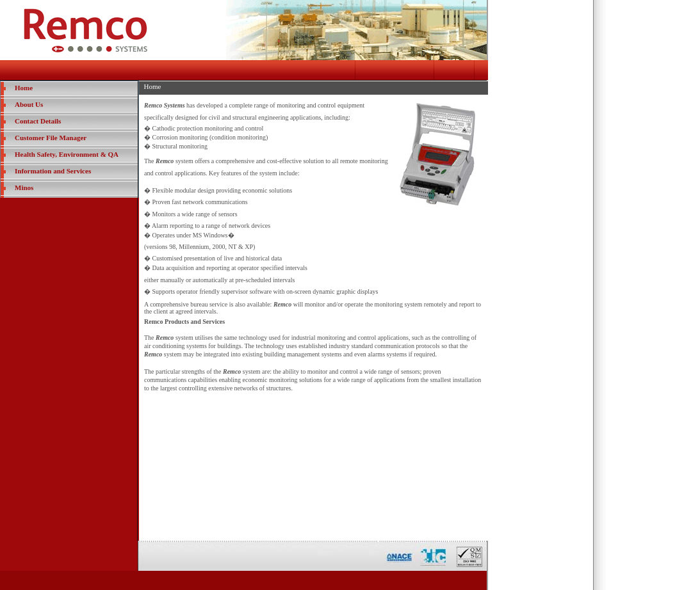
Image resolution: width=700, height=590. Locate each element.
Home (24, 88)
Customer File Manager (51, 138)
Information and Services (53, 171)
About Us (29, 104)
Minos (24, 187)
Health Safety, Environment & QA (67, 154)
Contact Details (38, 121)
